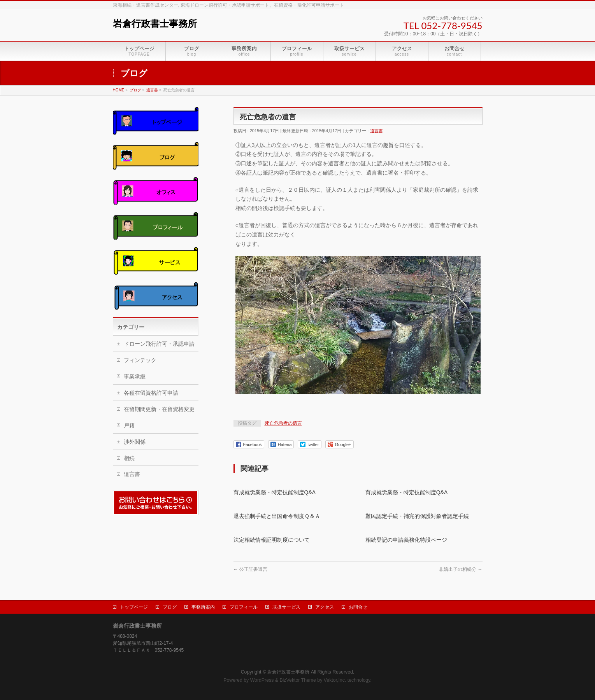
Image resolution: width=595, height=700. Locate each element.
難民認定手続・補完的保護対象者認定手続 (417, 516)
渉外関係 (135, 442)
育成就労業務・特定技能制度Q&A (275, 492)
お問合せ (358, 607)
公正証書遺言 (250, 569)
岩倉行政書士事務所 (155, 24)
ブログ (170, 607)
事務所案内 (203, 607)
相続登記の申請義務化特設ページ (406, 540)
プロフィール (244, 607)
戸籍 (129, 425)
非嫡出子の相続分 (461, 569)
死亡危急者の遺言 (283, 423)
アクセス (325, 607)
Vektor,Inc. (335, 680)
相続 (129, 458)
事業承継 (135, 376)
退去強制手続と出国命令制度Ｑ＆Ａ (277, 516)
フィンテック (140, 360)
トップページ (134, 607)
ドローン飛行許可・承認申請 (159, 344)
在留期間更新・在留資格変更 (159, 409)
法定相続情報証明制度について (272, 540)
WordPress (262, 680)
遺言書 (376, 131)
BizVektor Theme (298, 680)
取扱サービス (286, 607)
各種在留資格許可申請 (151, 393)
